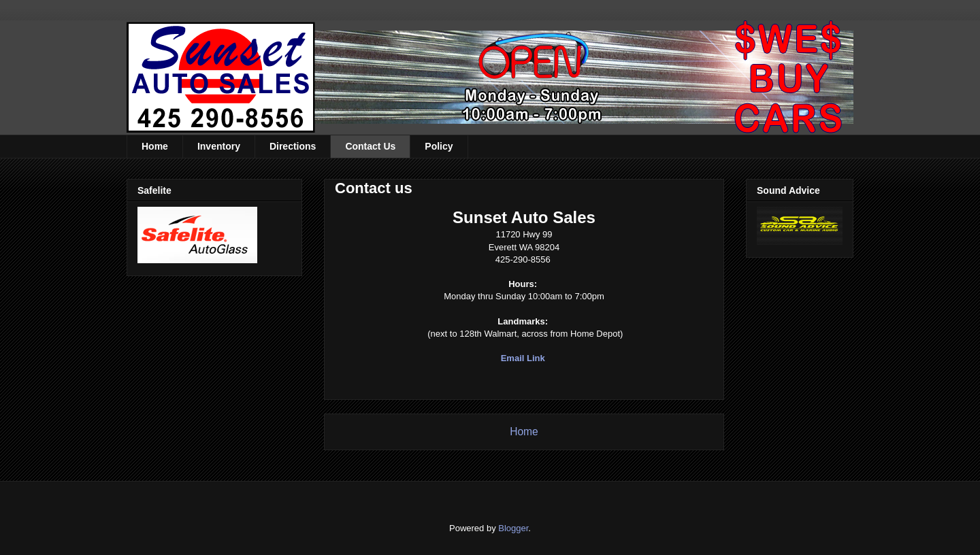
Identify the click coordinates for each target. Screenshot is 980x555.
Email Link (523, 358)
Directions (293, 146)
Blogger (513, 528)
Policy (439, 146)
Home (155, 146)
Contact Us (370, 146)
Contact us (374, 188)
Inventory (219, 146)
